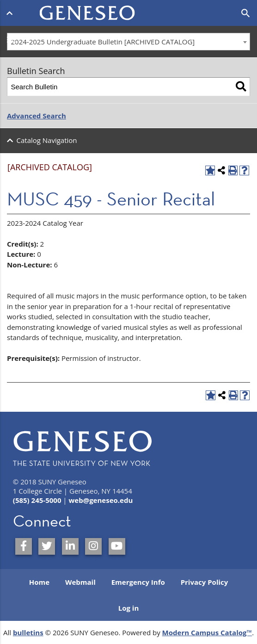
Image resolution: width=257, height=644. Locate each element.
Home (39, 582)
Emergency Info (138, 582)
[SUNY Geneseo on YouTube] (117, 546)
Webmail (80, 582)
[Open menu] (11, 13)
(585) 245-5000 (37, 500)
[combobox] (128, 42)
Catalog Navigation (47, 140)
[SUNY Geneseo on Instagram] (93, 546)
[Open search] (246, 13)
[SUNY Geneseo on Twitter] (47, 546)
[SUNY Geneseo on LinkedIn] (70, 546)
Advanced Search (37, 116)
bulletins (28, 632)
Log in (129, 608)
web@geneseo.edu (101, 500)
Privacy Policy (205, 582)
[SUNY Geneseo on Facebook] (24, 546)
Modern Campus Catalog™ (207, 632)
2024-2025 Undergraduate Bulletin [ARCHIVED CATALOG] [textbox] (103, 42)
